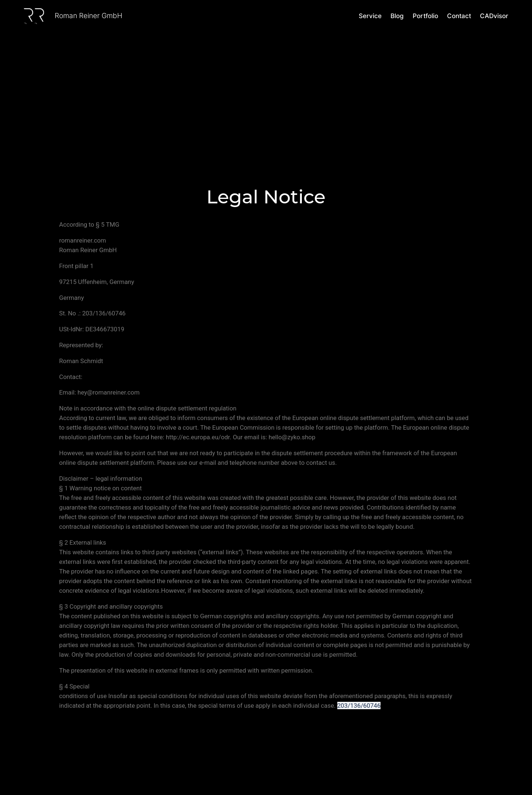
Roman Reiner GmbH (88, 16)
